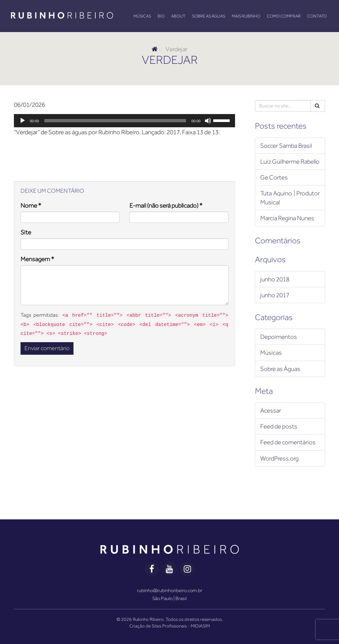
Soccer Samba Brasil (286, 146)
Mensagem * (37, 259)
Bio (161, 16)
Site (26, 232)
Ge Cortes (274, 177)
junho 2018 (275, 279)
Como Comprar (284, 16)
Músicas (142, 16)
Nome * (31, 205)
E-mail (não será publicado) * (166, 205)
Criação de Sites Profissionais (158, 626)
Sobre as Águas (209, 16)
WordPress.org (279, 458)
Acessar (271, 410)
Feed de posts (279, 426)
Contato (317, 16)
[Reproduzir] (23, 121)
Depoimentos (279, 337)
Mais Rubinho (246, 16)
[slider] (115, 121)
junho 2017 (275, 295)
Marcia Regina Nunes (287, 218)
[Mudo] (208, 121)
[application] (124, 121)
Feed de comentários (288, 442)
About (178, 16)
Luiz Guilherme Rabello (290, 161)
